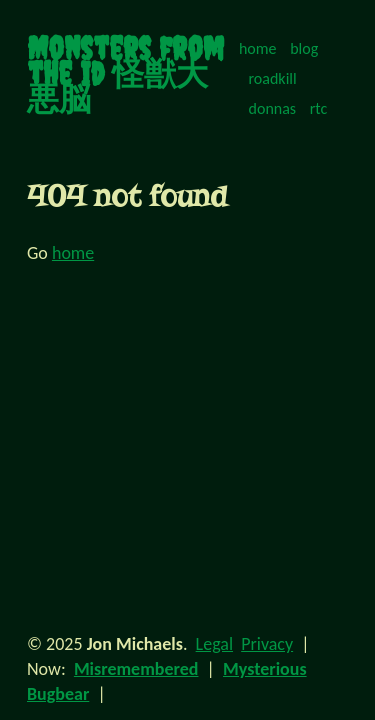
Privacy (267, 644)
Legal (214, 644)
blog (304, 48)
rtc (319, 108)
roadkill (273, 78)
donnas (273, 108)
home (258, 48)
